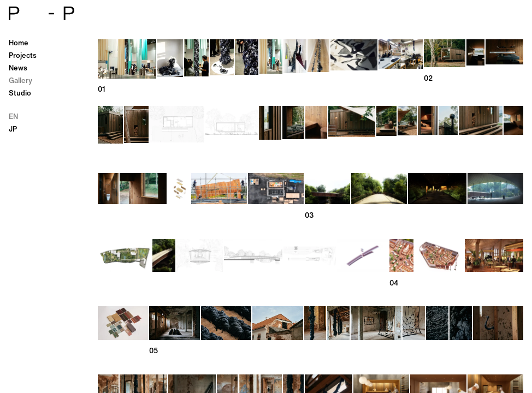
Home (19, 43)
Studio (20, 93)
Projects (23, 55)
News (18, 68)
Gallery (20, 81)
